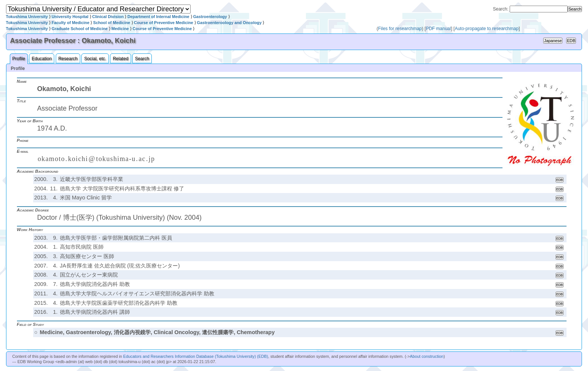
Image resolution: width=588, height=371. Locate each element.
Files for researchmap (400, 29)
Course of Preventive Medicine (164, 23)
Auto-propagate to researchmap (486, 29)
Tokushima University (27, 17)
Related (120, 59)
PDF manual (438, 29)
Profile (19, 59)
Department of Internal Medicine (158, 17)
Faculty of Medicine (70, 23)
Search (142, 59)
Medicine (120, 29)
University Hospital (70, 17)
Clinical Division (108, 17)
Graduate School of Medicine (80, 29)
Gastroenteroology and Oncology (229, 23)
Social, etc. (95, 59)
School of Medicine (111, 23)
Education (42, 59)
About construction (427, 356)
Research (68, 59)
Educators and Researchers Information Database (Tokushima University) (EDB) (196, 356)
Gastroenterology (210, 17)
